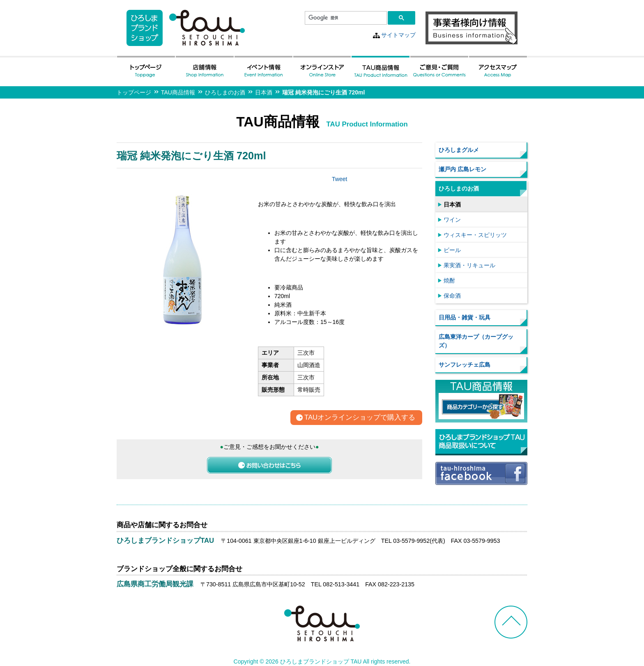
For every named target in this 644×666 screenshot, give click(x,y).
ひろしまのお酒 (225, 92)
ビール (452, 250)
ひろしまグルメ (459, 150)
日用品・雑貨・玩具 (465, 317)
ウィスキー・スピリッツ (475, 235)
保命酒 (452, 296)
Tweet (339, 179)
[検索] (345, 18)
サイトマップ (398, 35)
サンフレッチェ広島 (465, 365)
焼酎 (449, 280)
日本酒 (264, 92)
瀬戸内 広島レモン (462, 169)
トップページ (134, 92)
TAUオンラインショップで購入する (360, 418)
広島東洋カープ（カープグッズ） (476, 341)
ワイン (452, 220)
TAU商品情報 (178, 92)
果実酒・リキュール (469, 265)
